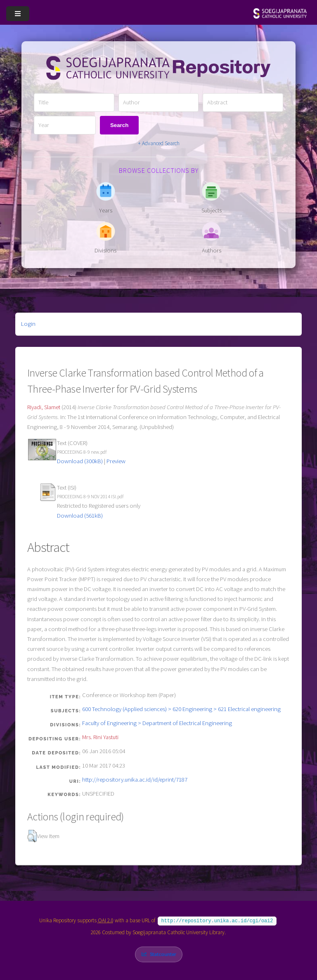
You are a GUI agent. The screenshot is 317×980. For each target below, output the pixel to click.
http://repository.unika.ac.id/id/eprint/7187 (135, 780)
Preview (116, 461)
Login (28, 324)
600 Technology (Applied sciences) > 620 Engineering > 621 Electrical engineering (181, 709)
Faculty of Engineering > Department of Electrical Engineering (157, 723)
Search (119, 125)
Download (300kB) (80, 461)
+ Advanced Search (159, 143)
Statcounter (163, 953)
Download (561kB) (80, 516)
